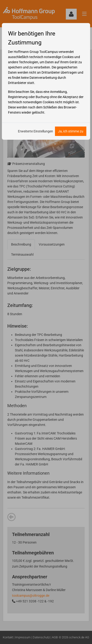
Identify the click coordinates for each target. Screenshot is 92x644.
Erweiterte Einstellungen (36, 131)
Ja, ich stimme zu (71, 131)
